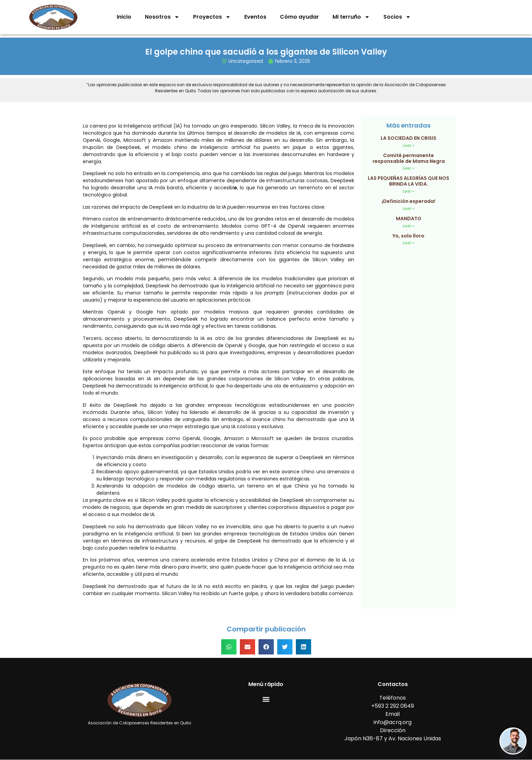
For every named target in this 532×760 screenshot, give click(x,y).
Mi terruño (351, 17)
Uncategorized (246, 61)
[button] (229, 647)
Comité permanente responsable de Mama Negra (409, 158)
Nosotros (162, 17)
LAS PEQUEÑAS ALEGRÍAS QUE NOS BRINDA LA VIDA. (408, 181)
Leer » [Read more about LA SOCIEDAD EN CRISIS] (408, 145)
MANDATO (409, 218)
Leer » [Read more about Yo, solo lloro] (408, 243)
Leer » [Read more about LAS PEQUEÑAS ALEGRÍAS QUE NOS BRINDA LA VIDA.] (408, 191)
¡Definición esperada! (408, 201)
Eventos (255, 17)
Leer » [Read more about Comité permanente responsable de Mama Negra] (408, 168)
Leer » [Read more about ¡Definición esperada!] (408, 208)
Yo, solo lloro (408, 236)
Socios (397, 17)
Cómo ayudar (299, 17)
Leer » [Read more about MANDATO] (408, 226)
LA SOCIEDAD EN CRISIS (408, 138)
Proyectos (212, 17)
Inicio (124, 17)
